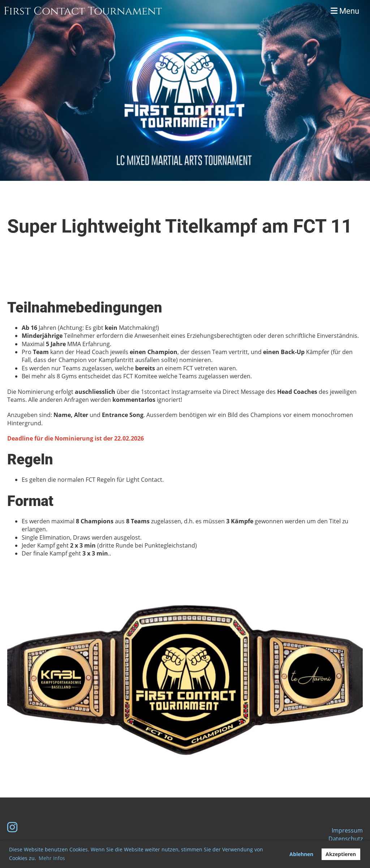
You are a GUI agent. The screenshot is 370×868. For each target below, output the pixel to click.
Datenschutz (346, 839)
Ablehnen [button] (301, 854)
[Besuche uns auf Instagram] (12, 827)
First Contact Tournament (83, 11)
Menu (345, 11)
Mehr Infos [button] (52, 858)
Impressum (347, 830)
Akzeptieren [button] (341, 854)
